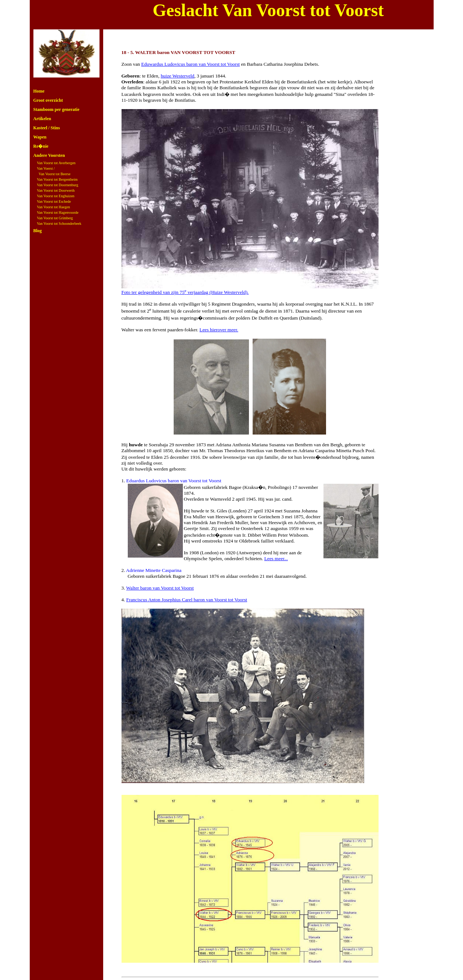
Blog (38, 231)
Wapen (40, 137)
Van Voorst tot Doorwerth (56, 190)
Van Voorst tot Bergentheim (57, 179)
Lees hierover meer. (219, 330)
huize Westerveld (178, 76)
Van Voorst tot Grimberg (55, 218)
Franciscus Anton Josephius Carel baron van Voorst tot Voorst (187, 600)
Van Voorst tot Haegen (54, 207)
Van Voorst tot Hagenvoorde (58, 212)
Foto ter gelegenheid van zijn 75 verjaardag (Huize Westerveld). (185, 292)
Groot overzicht (48, 100)
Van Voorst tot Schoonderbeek (59, 224)
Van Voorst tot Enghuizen (56, 196)
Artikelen (42, 119)
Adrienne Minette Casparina (154, 570)
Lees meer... (276, 559)
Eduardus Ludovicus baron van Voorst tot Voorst (174, 481)
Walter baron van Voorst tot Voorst (160, 588)
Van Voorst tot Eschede (54, 201)
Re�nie (41, 146)
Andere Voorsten (49, 155)
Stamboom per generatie (57, 109)
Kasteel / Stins (47, 128)
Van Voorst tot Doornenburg (58, 185)
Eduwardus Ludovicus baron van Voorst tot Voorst (191, 64)
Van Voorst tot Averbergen (56, 163)
